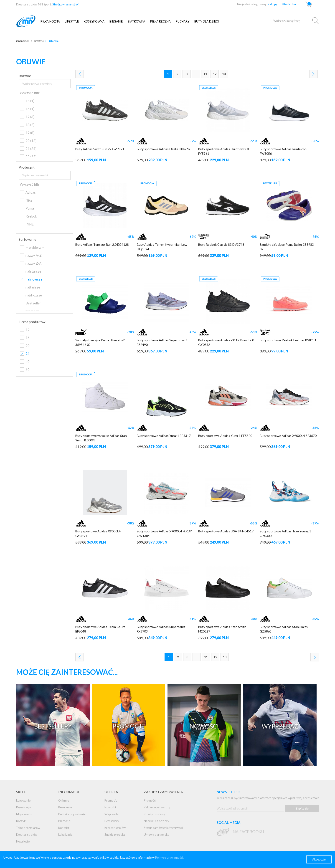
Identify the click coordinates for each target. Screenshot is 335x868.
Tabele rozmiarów (28, 828)
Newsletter (23, 841)
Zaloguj (273, 4)
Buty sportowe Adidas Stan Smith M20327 (222, 629)
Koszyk (21, 821)
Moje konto (24, 814)
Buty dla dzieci (207, 21)
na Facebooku (248, 832)
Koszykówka (94, 21)
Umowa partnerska (157, 835)
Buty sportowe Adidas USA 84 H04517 (226, 531)
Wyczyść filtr (30, 93)
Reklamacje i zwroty (157, 807)
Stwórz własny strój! (66, 4)
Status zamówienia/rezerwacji (163, 828)
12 (215, 74)
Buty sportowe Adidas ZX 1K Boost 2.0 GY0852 (226, 342)
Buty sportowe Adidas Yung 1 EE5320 (225, 436)
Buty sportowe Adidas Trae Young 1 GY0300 (285, 533)
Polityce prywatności (169, 858)
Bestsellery (112, 821)
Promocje (111, 800)
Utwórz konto (291, 4)
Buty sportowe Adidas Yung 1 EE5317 (164, 436)
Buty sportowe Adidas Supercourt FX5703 (161, 629)
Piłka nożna (50, 21)
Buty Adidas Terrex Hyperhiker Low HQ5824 (162, 247)
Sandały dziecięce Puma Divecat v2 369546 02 (100, 342)
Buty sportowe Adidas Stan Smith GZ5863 (284, 629)
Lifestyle (72, 21)
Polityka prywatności (72, 814)
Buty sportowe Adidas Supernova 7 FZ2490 (162, 342)
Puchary (183, 21)
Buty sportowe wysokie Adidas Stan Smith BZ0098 (101, 438)
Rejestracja (23, 807)
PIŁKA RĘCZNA (160, 21)
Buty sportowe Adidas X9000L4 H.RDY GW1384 (164, 533)
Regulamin (65, 807)
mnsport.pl (31, 21)
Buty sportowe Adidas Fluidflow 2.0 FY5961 (223, 151)
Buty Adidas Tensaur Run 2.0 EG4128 (102, 244)
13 (224, 74)
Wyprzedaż (112, 814)
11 (205, 74)
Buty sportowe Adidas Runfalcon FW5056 (283, 151)
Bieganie (116, 21)
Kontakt (64, 828)
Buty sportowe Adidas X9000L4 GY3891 (98, 533)
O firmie (64, 800)
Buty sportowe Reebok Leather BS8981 (288, 340)
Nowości (110, 807)
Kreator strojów (27, 835)
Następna (313, 74)
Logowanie (23, 800)
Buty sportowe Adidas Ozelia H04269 (164, 149)
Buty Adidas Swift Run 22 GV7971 (100, 149)
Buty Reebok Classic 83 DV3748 (221, 244)
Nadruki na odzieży (156, 821)
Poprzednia (80, 74)
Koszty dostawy (155, 814)
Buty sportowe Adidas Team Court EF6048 (100, 629)
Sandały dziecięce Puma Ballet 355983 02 (287, 247)
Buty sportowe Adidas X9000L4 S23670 (288, 436)
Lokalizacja (65, 835)
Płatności (64, 821)
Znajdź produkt (115, 835)
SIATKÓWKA (136, 21)
